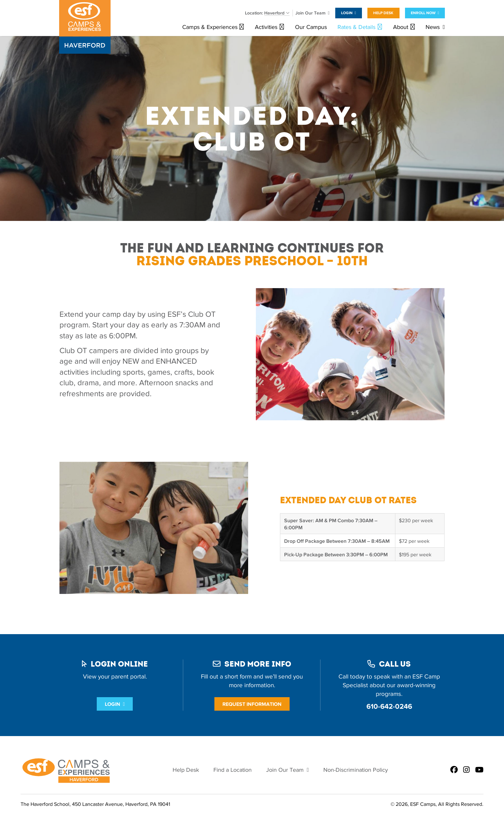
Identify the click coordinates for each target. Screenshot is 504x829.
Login (347, 13)
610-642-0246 (389, 706)
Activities (266, 27)
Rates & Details (356, 27)
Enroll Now (423, 13)
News (433, 27)
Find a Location (233, 770)
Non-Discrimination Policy (356, 770)
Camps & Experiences (210, 27)
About (401, 27)
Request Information (252, 704)
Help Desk (383, 13)
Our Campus (311, 27)
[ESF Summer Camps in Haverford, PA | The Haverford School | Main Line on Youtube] (479, 770)
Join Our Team (310, 13)
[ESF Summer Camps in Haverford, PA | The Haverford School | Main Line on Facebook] (454, 770)
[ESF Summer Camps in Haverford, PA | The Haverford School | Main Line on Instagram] (466, 770)
